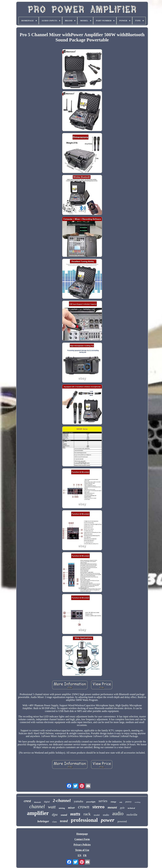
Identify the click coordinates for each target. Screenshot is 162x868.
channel (37, 806)
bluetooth (37, 802)
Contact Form (82, 839)
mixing (62, 808)
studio (106, 815)
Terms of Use (82, 850)
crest (27, 801)
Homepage (82, 834)
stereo (98, 807)
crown (84, 807)
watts (75, 814)
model (97, 815)
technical (131, 808)
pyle (122, 808)
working (137, 802)
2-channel (62, 801)
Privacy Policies (82, 845)
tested (64, 821)
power (108, 820)
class (55, 822)
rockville (132, 815)
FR (85, 855)
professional (84, 820)
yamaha (78, 801)
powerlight (91, 802)
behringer (43, 821)
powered (122, 821)
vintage (113, 802)
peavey (128, 802)
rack (87, 814)
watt (52, 807)
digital (47, 802)
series (103, 801)
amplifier (38, 813)
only (121, 802)
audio (118, 813)
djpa (55, 815)
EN (79, 855)
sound (64, 815)
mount (112, 807)
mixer (71, 808)
